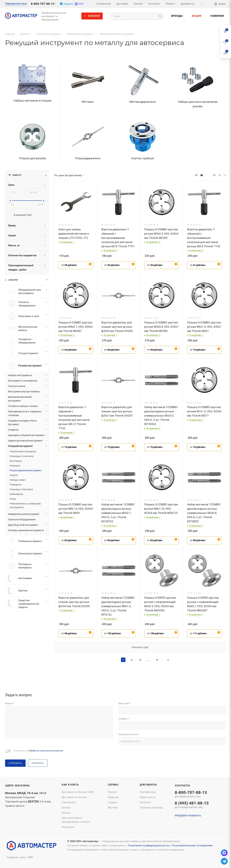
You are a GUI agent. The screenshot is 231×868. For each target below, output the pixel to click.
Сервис (113, 785)
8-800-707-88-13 (43, 4)
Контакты (182, 786)
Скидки (112, 802)
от (69, 265)
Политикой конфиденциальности (149, 845)
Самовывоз (69, 802)
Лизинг (66, 813)
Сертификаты (148, 792)
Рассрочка (68, 827)
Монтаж (113, 808)
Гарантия (113, 797)
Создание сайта (16, 857)
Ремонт (112, 792)
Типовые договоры (151, 808)
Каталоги (145, 802)
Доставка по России (74, 797)
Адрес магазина (17, 786)
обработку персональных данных (46, 751)
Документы (148, 785)
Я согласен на (38, 751)
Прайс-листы (148, 797)
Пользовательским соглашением (192, 845)
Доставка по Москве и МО (78, 792)
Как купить (70, 785)
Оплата (66, 808)
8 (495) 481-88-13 (192, 805)
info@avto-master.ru (188, 815)
